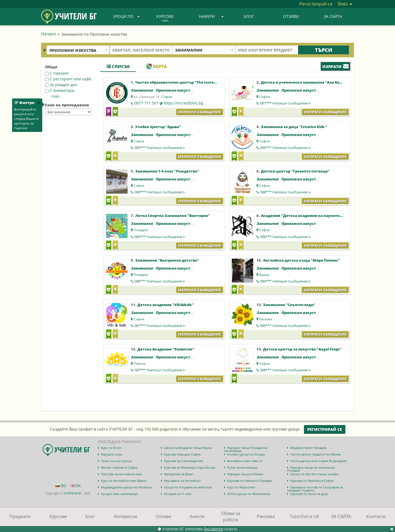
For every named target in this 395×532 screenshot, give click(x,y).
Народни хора (112, 454)
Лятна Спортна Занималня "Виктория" (173, 216)
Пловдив (141, 230)
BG (61, 486)
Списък (118, 66)
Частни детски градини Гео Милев (315, 454)
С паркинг (57, 73)
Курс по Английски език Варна (124, 481)
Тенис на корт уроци (116, 461)
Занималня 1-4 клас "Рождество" (167, 171)
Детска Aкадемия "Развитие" (166, 349)
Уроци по (126, 16)
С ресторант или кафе (68, 79)
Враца (264, 275)
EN (75, 486)
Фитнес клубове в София (119, 467)
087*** (285, 103)
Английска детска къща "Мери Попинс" (302, 260)
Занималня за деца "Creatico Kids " (294, 127)
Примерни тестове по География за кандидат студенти (315, 489)
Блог (249, 16)
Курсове (165, 18)
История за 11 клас (178, 494)
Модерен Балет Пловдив (308, 448)
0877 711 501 (146, 103)
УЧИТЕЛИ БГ (73, 493)
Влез (345, 4)
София (167, 97)
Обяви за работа (231, 517)
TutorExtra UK (305, 516)
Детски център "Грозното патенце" (295, 171)
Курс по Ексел (111, 448)
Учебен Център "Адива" (158, 127)
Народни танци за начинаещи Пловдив (311, 469)
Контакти (376, 516)
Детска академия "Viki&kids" (166, 305)
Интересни (125, 516)
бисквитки (214, 529)
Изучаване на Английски (182, 481)
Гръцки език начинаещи (119, 494)
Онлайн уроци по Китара (246, 454)
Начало (49, 34)
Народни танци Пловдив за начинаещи (246, 449)
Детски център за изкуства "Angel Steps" (302, 349)
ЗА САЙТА (333, 16)
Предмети (20, 516)
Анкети (197, 516)
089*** (160, 148)
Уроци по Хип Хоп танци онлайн (314, 474)
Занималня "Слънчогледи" (289, 305)
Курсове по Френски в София (312, 481)
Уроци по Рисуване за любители (188, 487)
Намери (211, 16)
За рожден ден (61, 85)
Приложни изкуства (175, 90)
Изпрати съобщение (200, 112)
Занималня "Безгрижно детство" (167, 260)
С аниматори (60, 90)
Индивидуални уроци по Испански (127, 487)
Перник (140, 363)
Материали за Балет (179, 474)
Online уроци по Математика (249, 494)
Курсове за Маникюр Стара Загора (190, 467)
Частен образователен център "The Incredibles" (181, 82)
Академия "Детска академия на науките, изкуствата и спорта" (322, 216)
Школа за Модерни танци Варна (188, 448)
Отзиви (291, 16)
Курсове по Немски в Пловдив (249, 481)
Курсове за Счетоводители (184, 461)
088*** (285, 192)
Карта (157, 66)
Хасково (266, 319)
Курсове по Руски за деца (309, 494)
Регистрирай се (316, 4)
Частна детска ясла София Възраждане (319, 461)
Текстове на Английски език (122, 474)
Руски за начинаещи (242, 467)
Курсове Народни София (182, 454)
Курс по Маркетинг (241, 487)
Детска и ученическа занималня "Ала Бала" (303, 82)
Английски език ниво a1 (245, 461)
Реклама (266, 516)
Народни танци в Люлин (245, 474)
